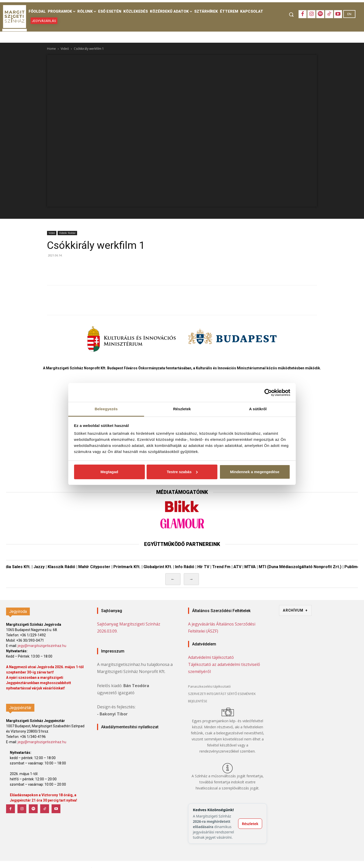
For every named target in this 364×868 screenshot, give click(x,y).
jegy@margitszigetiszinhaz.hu (42, 646)
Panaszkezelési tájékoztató (209, 686)
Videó (65, 49)
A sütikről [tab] (258, 409)
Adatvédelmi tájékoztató (211, 657)
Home (51, 49)
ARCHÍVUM (295, 610)
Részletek (250, 824)
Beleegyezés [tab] (106, 409)
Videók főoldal (67, 233)
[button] (291, 14)
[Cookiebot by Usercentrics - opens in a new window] (268, 393)
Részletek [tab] (182, 409)
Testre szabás (182, 472)
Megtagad (109, 472)
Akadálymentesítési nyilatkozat (130, 727)
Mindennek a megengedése (255, 472)
